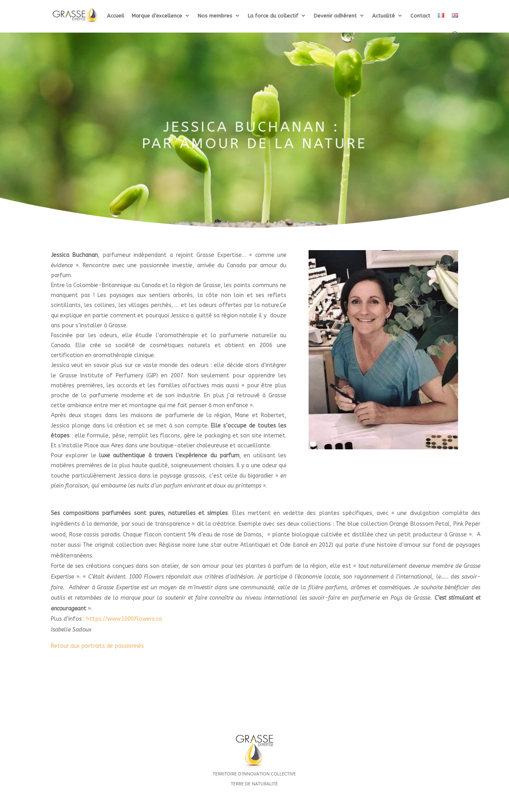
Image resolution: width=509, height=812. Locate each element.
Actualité (384, 16)
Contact (420, 16)
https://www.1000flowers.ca (124, 619)
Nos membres (215, 16)
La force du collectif (273, 16)
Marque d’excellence (157, 16)
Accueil (116, 16)
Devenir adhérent (335, 16)
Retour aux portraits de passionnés (97, 646)
